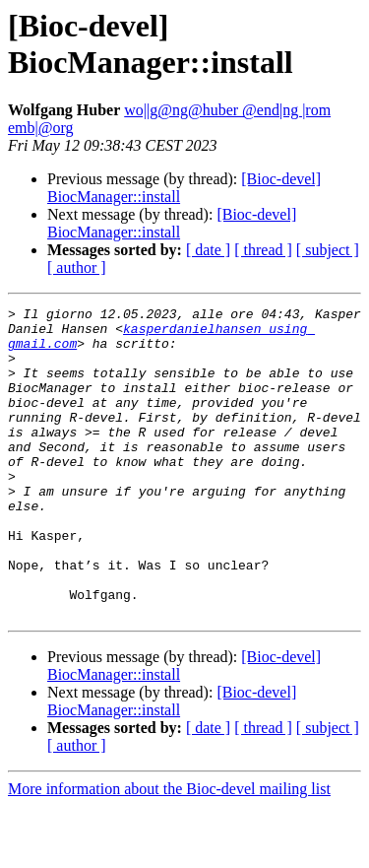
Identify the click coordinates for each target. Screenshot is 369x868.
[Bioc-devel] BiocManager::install (172, 223)
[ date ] (208, 250)
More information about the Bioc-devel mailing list (169, 851)
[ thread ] (263, 250)
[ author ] (77, 267)
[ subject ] (328, 250)
